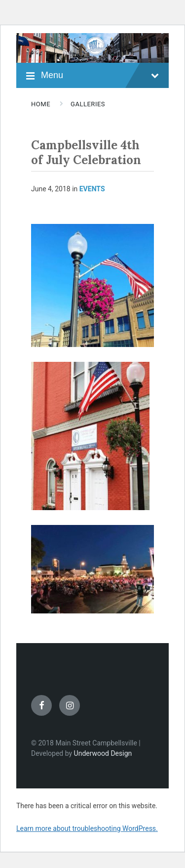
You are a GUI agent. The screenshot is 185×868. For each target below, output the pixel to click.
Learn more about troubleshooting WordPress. (87, 828)
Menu (100, 75)
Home (41, 104)
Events (92, 189)
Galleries (88, 104)
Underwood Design (103, 753)
